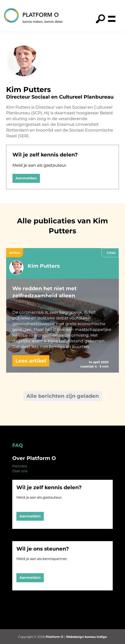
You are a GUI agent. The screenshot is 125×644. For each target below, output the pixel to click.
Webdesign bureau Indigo (86, 637)
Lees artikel (31, 361)
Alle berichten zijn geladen (63, 396)
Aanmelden (26, 178)
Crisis (111, 253)
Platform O (55, 637)
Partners (20, 466)
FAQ (17, 445)
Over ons (20, 471)
